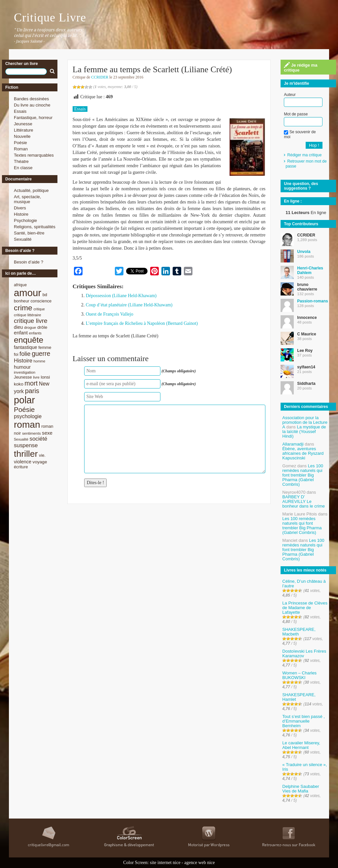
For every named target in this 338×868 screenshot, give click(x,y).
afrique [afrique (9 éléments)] (20, 285)
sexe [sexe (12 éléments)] (47, 433)
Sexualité (23, 239)
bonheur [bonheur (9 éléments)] (22, 301)
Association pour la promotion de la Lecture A (305, 422)
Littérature (24, 130)
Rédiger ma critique (304, 155)
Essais (20, 111)
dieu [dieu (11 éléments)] (18, 327)
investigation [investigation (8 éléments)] (25, 372)
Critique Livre (50, 17)
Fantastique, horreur (33, 118)
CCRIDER (100, 77)
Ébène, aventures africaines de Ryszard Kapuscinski (303, 453)
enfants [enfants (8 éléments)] (35, 333)
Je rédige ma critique (301, 67)
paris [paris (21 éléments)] (32, 391)
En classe (23, 168)
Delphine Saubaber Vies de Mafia (301, 789)
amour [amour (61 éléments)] (28, 293)
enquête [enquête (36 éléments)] (29, 340)
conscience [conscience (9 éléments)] (41, 301)
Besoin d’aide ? (29, 262)
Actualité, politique (31, 190)
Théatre (21, 161)
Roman (21, 149)
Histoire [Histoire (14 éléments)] (23, 361)
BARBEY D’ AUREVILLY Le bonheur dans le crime (304, 501)
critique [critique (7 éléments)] (39, 309)
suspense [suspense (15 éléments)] (26, 445)
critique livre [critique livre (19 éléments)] (31, 321)
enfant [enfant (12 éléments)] (21, 333)
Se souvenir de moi (300, 134)
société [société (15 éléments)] (38, 439)
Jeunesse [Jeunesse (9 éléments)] (23, 377)
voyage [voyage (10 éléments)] (40, 462)
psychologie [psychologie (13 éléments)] (28, 416)
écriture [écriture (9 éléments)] (21, 467)
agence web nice (200, 863)
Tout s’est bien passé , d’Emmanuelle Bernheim (304, 721)
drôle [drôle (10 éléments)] (42, 327)
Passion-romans (312, 301)
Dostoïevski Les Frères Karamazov (304, 653)
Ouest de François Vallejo (110, 314)
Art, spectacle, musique (27, 199)
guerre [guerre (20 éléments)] (41, 354)
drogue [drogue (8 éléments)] (30, 327)
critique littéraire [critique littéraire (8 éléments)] (28, 315)
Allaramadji (293, 444)
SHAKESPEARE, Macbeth (299, 632)
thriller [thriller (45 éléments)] (26, 454)
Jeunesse (23, 124)
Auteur (290, 95)
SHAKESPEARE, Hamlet (299, 697)
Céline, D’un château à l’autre (304, 584)
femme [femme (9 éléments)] (45, 347)
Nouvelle (22, 136)
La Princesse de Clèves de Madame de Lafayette (305, 608)
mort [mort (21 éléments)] (31, 383)
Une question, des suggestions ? (301, 186)
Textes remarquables (34, 155)
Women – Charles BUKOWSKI (299, 675)
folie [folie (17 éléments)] (25, 354)
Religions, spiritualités (35, 227)
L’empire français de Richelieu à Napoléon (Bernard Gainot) (142, 323)
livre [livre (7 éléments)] (36, 377)
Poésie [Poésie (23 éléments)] (24, 409)
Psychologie (25, 220)
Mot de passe (296, 114)
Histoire (21, 214)
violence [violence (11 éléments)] (23, 462)
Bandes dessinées (31, 99)
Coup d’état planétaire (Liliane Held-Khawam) (129, 305)
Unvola (304, 252)
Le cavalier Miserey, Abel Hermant (301, 745)
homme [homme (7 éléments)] (40, 361)
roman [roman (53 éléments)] (27, 425)
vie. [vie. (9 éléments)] (42, 455)
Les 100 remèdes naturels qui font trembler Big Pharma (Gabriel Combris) (303, 475)
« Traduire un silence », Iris (304, 767)
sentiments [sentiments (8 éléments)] (32, 433)
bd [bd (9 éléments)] (45, 295)
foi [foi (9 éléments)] (16, 354)
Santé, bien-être (29, 233)
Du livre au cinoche (32, 105)
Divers (20, 208)
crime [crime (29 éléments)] (23, 308)
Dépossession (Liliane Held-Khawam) (121, 296)
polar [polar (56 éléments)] (24, 400)
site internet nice (165, 863)
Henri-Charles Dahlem (310, 270)
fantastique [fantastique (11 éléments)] (26, 347)
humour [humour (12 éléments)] (22, 367)
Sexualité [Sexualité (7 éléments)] (21, 439)
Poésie (20, 143)
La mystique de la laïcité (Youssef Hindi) (304, 432)
